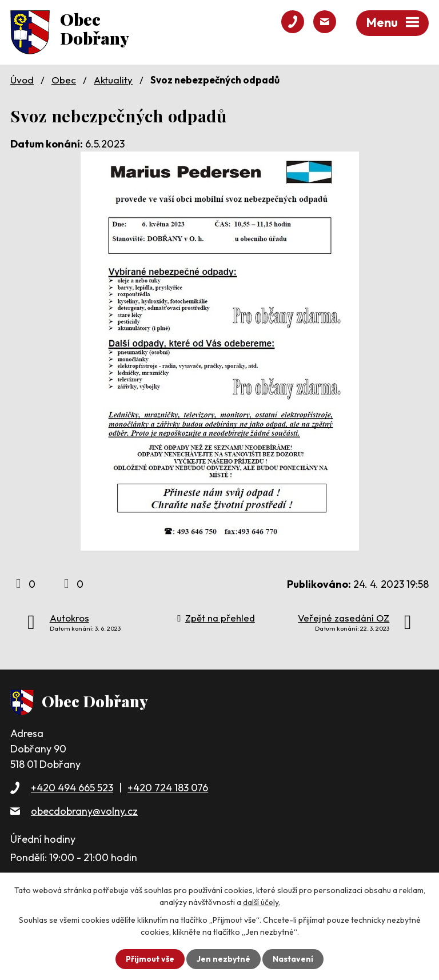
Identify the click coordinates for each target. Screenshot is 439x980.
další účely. (262, 902)
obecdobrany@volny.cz (84, 811)
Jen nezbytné (224, 959)
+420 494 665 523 (72, 788)
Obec (64, 80)
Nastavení (293, 959)
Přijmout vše (150, 959)
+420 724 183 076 (168, 788)
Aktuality (113, 80)
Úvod (22, 80)
